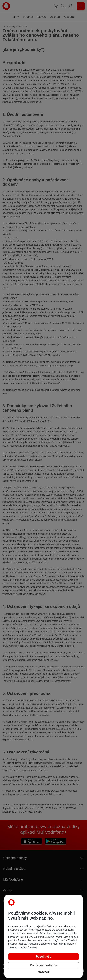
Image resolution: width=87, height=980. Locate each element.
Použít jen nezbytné (43, 965)
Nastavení (43, 972)
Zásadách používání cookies (22, 947)
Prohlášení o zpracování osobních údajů (38, 940)
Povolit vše (43, 957)
